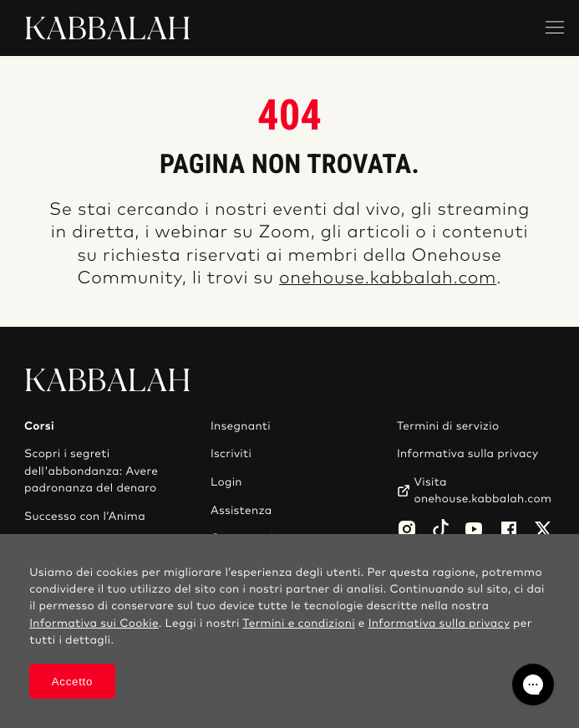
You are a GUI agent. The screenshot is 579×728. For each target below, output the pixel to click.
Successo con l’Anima (85, 517)
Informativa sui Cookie (94, 624)
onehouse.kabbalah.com (388, 279)
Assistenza (241, 511)
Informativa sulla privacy (468, 454)
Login (226, 482)
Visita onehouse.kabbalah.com (483, 491)
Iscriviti (231, 454)
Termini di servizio (448, 426)
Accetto (72, 682)
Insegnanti (241, 426)
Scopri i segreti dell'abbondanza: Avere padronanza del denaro (91, 471)
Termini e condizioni (299, 624)
